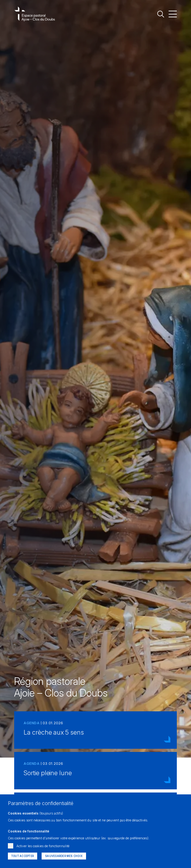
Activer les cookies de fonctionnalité (43, 846)
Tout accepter (23, 856)
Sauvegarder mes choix (64, 856)
